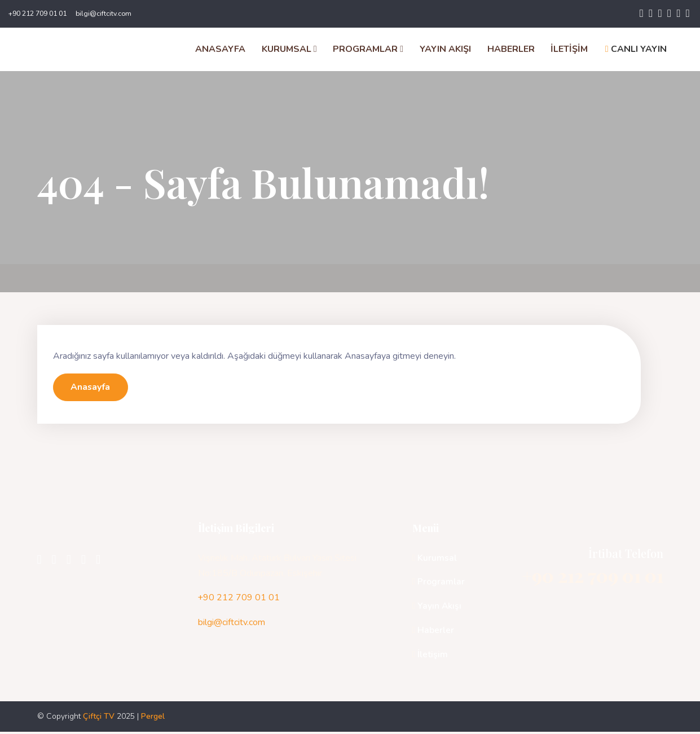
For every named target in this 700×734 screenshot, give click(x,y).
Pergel (153, 718)
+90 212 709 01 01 (38, 14)
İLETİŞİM (569, 50)
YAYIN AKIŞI (445, 50)
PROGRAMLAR (368, 50)
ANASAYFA (220, 50)
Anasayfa (91, 389)
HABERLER (510, 50)
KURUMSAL (289, 50)
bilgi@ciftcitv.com (104, 14)
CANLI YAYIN (635, 50)
